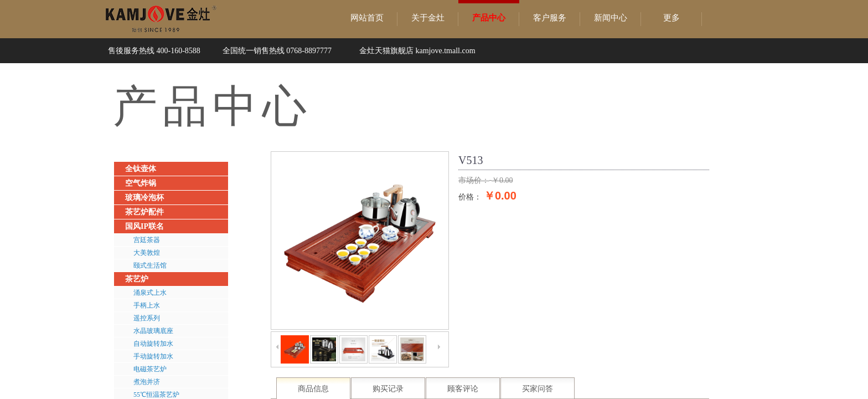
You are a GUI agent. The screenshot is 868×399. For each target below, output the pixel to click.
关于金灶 (428, 18)
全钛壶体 (141, 169)
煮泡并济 (147, 382)
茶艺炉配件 (144, 212)
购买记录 (388, 389)
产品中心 (489, 18)
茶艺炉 (137, 279)
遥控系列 (147, 318)
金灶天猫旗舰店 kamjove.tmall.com (417, 51)
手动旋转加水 (153, 356)
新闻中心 (611, 18)
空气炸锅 (141, 183)
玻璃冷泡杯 (144, 198)
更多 (671, 18)
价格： (470, 197)
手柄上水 (147, 305)
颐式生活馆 (150, 265)
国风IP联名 (144, 226)
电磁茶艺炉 (150, 369)
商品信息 (313, 389)
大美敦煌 (147, 253)
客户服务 (550, 18)
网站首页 (367, 18)
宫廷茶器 (147, 240)
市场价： (474, 180)
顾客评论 (463, 389)
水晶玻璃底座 (153, 331)
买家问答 (538, 389)
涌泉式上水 (150, 293)
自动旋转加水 (153, 344)
